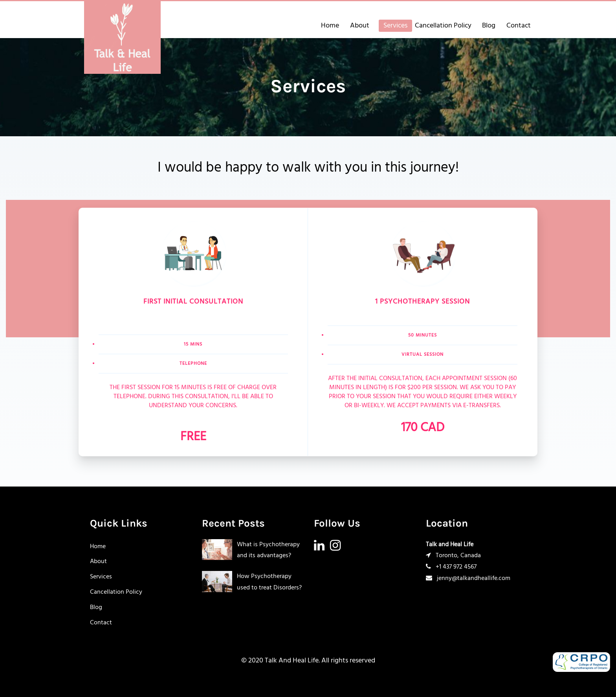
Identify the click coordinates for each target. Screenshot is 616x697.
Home (330, 26)
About (360, 26)
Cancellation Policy (443, 26)
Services (395, 26)
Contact (519, 26)
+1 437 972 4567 (451, 567)
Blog (489, 26)
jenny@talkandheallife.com (490, 12)
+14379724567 (425, 12)
